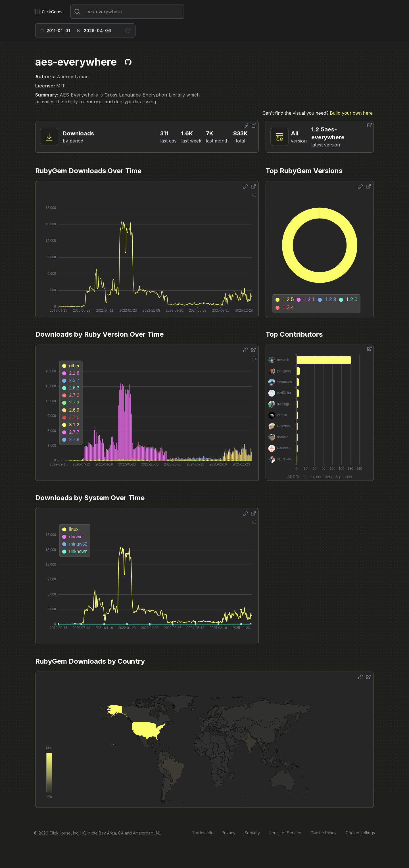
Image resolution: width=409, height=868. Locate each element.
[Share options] (246, 126)
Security (252, 833)
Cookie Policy (324, 833)
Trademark (202, 833)
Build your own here (351, 113)
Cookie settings (360, 833)
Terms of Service (285, 833)
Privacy (229, 833)
